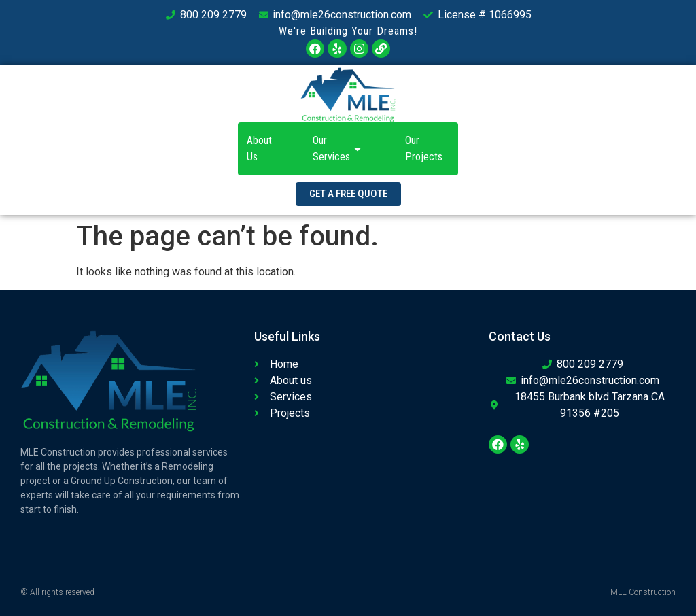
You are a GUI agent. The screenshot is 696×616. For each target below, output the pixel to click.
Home (193, 149)
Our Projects (424, 149)
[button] (348, 194)
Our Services (338, 149)
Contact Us (500, 149)
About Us (259, 149)
